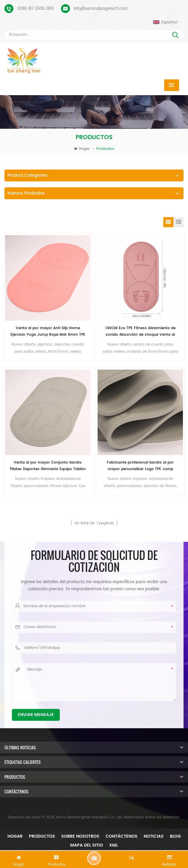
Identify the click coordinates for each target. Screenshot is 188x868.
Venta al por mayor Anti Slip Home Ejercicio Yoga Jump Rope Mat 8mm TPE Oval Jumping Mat (48, 332)
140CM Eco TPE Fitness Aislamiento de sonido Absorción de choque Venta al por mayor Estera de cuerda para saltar (140, 332)
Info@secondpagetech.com (101, 9)
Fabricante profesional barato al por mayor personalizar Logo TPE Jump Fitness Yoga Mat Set (140, 466)
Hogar (82, 149)
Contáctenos (122, 836)
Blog (175, 836)
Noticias (154, 836)
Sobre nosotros (80, 836)
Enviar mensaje (36, 715)
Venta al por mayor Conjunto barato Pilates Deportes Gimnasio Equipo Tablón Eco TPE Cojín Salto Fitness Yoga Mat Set (48, 466)
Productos (42, 836)
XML (113, 845)
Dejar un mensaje (94, 858)
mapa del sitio (87, 845)
